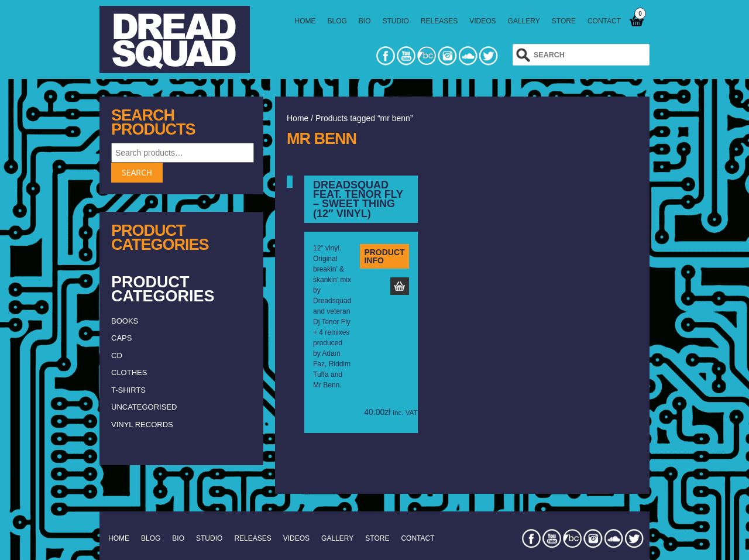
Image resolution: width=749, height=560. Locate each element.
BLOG (337, 21)
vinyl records (142, 425)
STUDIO (396, 21)
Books (125, 321)
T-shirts (128, 390)
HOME (305, 21)
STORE (564, 21)
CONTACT (604, 21)
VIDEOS (482, 21)
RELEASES (439, 21)
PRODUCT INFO (384, 256)
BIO (365, 21)
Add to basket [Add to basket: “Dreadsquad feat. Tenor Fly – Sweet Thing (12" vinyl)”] (400, 286)
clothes (129, 372)
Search (137, 172)
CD (117, 355)
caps (121, 338)
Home (298, 118)
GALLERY (524, 21)
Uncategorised (144, 407)
